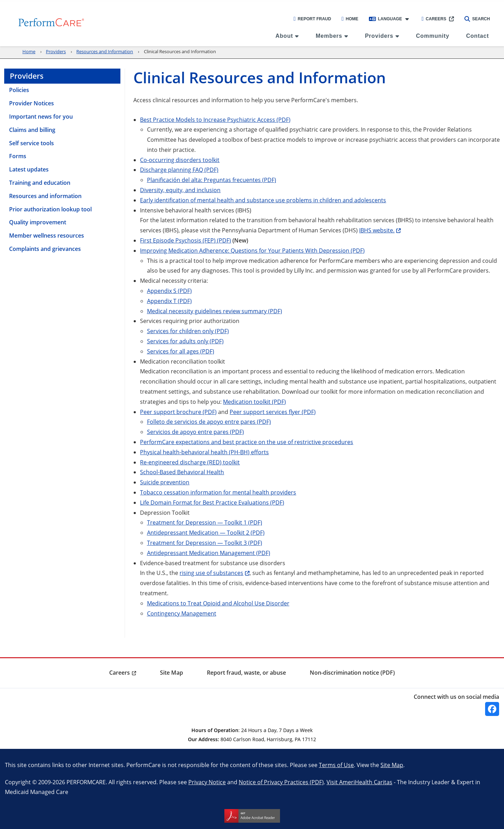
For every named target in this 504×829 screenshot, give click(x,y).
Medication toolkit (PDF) (254, 402)
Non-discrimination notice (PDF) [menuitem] (352, 673)
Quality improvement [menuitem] (38, 222)
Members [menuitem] (329, 36)
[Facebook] (492, 709)
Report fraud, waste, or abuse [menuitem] (246, 673)
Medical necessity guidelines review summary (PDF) (215, 311)
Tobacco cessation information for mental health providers (218, 492)
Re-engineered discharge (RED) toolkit (190, 462)
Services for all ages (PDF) (181, 351)
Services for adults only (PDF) (185, 341)
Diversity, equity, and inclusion (180, 190)
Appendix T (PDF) (169, 301)
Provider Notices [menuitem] (31, 103)
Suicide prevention (165, 482)
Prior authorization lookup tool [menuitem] (50, 209)
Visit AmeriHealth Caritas (359, 782)
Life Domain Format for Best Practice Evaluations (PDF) (212, 502)
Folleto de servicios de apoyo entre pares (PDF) (209, 421)
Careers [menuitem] (120, 673)
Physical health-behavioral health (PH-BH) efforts (204, 452)
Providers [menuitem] (379, 36)
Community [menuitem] (432, 36)
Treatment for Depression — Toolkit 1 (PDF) (205, 522)
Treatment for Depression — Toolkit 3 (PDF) (205, 543)
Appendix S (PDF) (169, 291)
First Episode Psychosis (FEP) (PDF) (185, 240)
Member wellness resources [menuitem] (47, 236)
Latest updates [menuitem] (29, 169)
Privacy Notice (207, 782)
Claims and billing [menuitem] (32, 130)
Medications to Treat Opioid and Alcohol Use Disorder (218, 603)
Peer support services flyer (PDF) (273, 412)
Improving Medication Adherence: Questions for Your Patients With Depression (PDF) (252, 250)
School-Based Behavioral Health (182, 472)
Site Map (392, 765)
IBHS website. (377, 230)
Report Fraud (312, 19)
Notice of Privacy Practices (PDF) (281, 782)
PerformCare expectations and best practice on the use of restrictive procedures (247, 442)
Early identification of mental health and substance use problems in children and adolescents (263, 200)
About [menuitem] (284, 36)
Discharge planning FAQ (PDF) (179, 170)
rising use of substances (211, 573)
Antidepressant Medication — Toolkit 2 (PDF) (206, 532)
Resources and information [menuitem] (45, 196)
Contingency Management (182, 613)
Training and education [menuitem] (40, 183)
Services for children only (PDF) (188, 331)
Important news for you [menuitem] (41, 117)
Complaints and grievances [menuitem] (45, 249)
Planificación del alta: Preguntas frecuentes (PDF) (212, 180)
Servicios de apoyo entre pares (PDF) (195, 432)
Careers (434, 19)
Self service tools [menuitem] (31, 143)
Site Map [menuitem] (171, 673)
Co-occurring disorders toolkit (180, 160)
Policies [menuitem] (19, 90)
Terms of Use (336, 765)
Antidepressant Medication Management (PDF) (209, 553)
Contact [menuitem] (478, 36)
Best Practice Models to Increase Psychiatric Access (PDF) (215, 120)
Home (350, 19)
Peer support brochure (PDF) (178, 412)
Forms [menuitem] (18, 156)
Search (477, 19)
